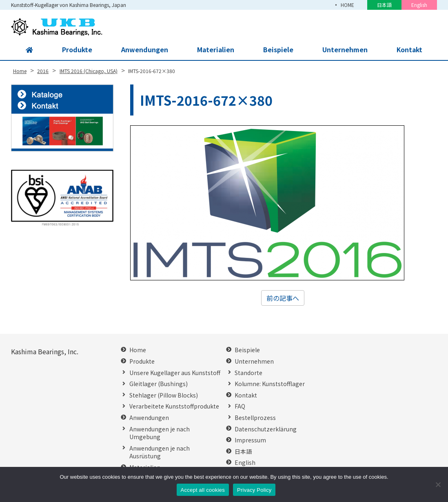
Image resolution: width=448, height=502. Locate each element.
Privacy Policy (254, 490)
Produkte (77, 50)
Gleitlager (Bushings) (159, 384)
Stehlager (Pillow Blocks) (164, 395)
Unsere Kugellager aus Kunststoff (175, 373)
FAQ (240, 406)
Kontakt (409, 50)
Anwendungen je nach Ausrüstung (160, 452)
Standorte (248, 373)
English (419, 5)
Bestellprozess (255, 418)
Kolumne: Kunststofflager (270, 384)
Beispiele (278, 50)
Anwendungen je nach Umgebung (160, 433)
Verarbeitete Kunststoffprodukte (174, 406)
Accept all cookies (203, 490)
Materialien (215, 50)
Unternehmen (344, 50)
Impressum (250, 440)
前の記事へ (283, 298)
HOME (347, 5)
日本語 (384, 5)
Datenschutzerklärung (266, 429)
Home (138, 350)
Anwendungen (144, 50)
